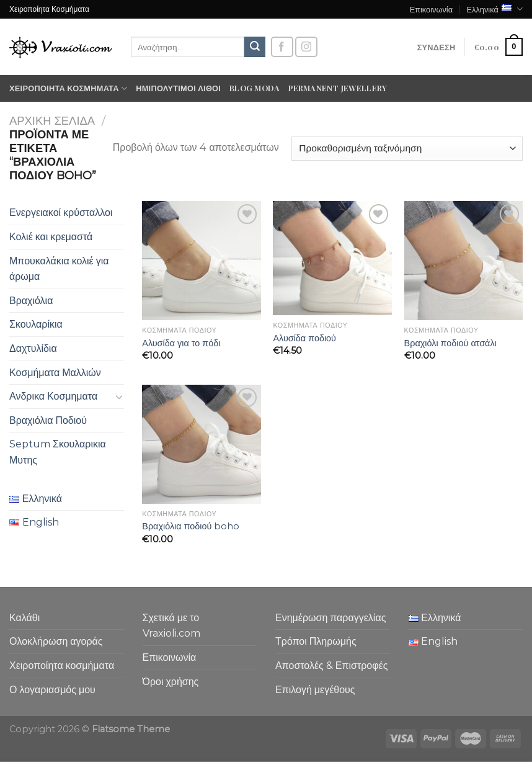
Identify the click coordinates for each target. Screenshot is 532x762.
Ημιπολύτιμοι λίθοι (178, 88)
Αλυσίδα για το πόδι (181, 343)
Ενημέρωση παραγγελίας (330, 618)
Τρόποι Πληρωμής (316, 641)
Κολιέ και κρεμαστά (51, 237)
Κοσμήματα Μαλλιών (55, 373)
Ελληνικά (494, 9)
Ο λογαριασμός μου (52, 690)
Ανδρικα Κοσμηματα (53, 396)
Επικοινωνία (431, 9)
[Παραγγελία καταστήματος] (407, 149)
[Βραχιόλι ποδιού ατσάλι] (464, 261)
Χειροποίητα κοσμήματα (68, 88)
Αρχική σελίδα (52, 121)
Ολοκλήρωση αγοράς (56, 641)
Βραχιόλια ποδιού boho (191, 526)
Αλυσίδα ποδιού (304, 338)
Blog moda (255, 88)
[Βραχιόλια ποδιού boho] (202, 444)
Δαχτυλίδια (33, 348)
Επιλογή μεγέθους (315, 690)
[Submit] (255, 47)
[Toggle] (119, 397)
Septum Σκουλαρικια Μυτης (58, 452)
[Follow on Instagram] (306, 47)
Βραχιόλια (31, 301)
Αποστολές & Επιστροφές (331, 666)
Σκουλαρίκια (36, 324)
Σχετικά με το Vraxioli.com (171, 626)
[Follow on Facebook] (282, 47)
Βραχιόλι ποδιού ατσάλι (450, 343)
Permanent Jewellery (338, 88)
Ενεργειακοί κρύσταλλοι (61, 213)
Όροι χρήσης (171, 682)
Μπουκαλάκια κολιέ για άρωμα (59, 269)
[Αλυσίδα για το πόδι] (202, 261)
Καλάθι (24, 618)
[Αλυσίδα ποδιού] (332, 258)
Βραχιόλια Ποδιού (48, 420)
